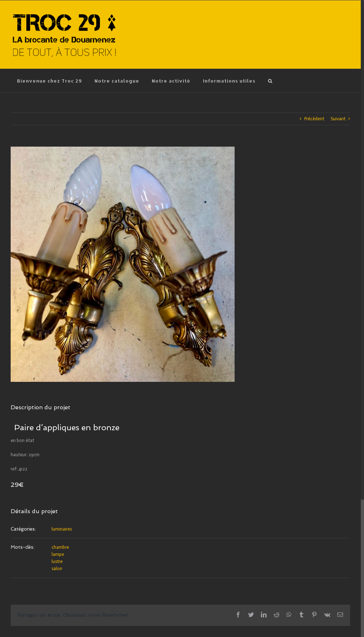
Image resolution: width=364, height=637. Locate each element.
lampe (58, 554)
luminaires (62, 529)
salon (57, 568)
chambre (60, 547)
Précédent (314, 119)
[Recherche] (270, 81)
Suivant (338, 119)
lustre (57, 561)
